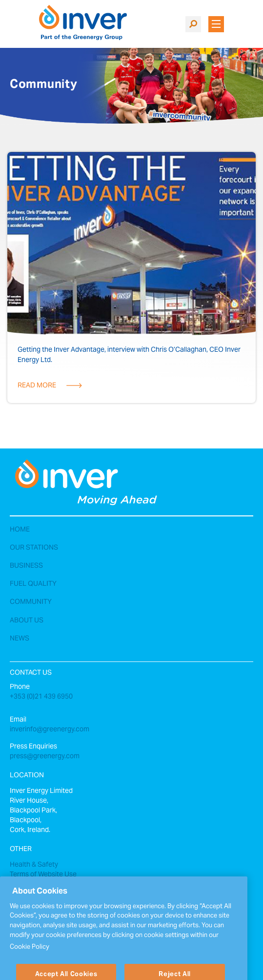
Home (20, 530)
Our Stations (34, 548)
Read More (37, 386)
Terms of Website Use (43, 875)
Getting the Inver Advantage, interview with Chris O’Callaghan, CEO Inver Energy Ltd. (129, 355)
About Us (27, 621)
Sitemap (23, 885)
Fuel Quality (33, 584)
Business (26, 566)
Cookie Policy (30, 957)
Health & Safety (34, 865)
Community (31, 602)
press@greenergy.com (45, 757)
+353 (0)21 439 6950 (41, 697)
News (20, 639)
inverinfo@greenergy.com (50, 730)
